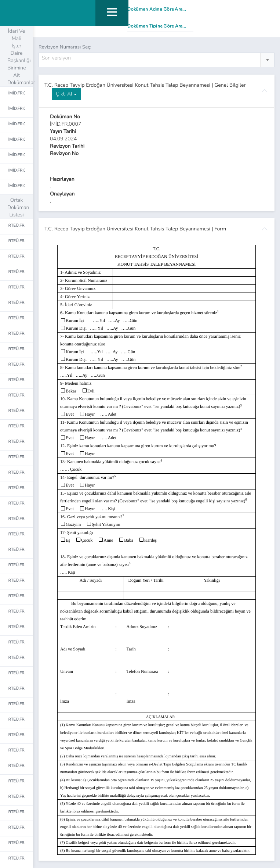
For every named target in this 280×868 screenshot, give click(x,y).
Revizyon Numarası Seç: (65, 47)
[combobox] (157, 60)
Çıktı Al (66, 94)
